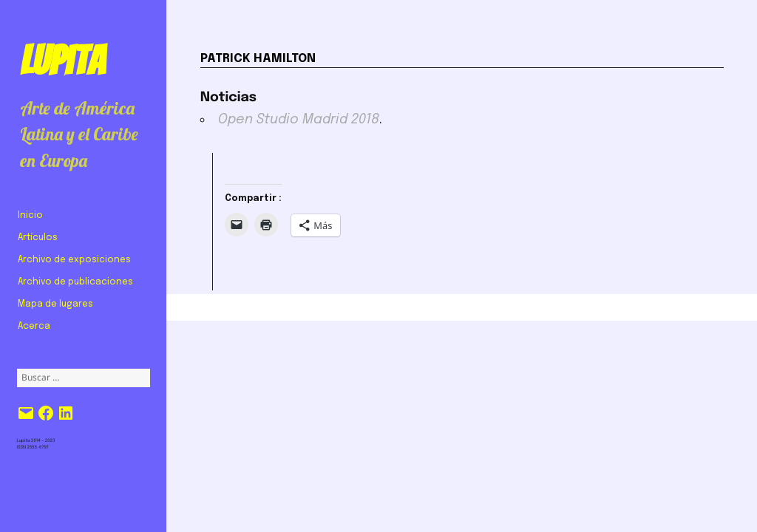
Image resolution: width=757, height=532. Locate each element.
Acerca (34, 327)
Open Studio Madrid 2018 (299, 120)
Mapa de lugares (55, 304)
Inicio (30, 216)
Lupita (62, 61)
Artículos (38, 238)
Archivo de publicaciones (75, 282)
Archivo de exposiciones (74, 260)
